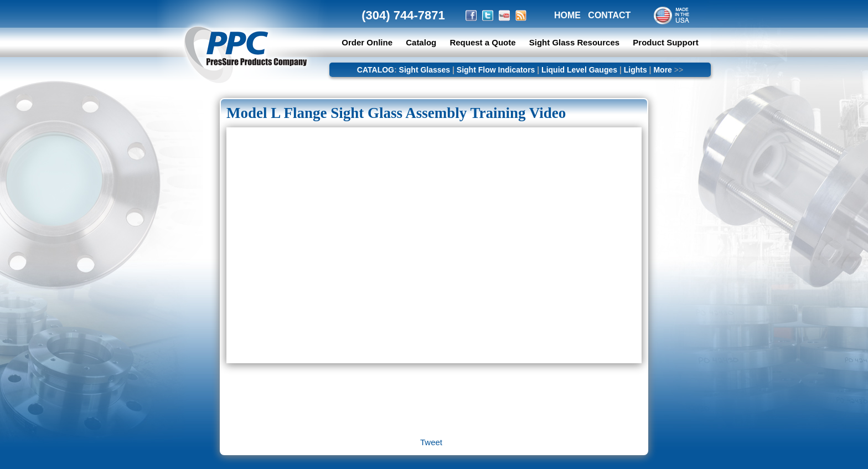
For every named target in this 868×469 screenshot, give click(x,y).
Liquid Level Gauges (579, 70)
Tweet (431, 442)
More (662, 70)
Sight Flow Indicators (496, 70)
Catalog (421, 42)
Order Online (367, 42)
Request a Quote (484, 42)
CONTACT (609, 15)
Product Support (665, 42)
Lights (635, 70)
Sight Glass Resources (574, 42)
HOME (567, 15)
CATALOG (376, 70)
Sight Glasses (425, 70)
